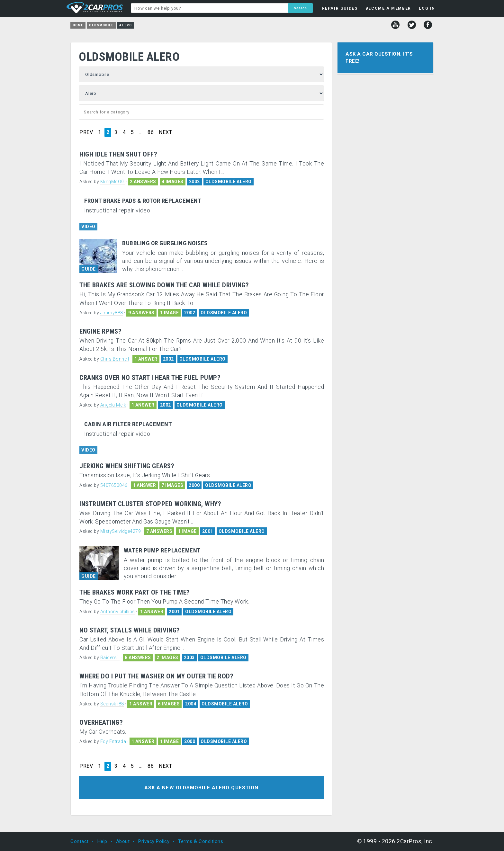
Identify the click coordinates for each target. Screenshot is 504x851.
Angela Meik (113, 405)
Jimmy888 (112, 313)
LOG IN (427, 8)
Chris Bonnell (115, 359)
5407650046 (114, 485)
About (123, 841)
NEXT (165, 132)
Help (102, 841)
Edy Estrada (113, 741)
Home (78, 25)
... (141, 132)
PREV (86, 132)
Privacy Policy (154, 841)
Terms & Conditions (201, 841)
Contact (80, 841)
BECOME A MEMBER (388, 8)
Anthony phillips (118, 612)
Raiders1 (110, 658)
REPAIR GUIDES (340, 8)
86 (151, 132)
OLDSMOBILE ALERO (229, 182)
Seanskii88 (112, 704)
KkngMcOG (113, 182)
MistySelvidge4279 (121, 531)
